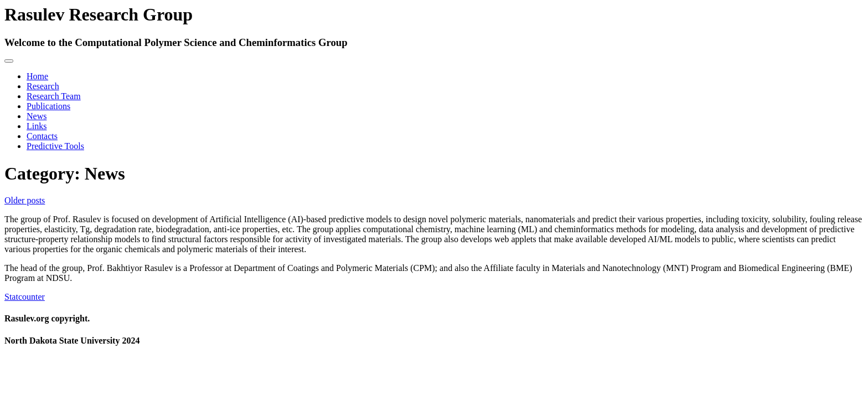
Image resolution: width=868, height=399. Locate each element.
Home (37, 76)
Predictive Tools (55, 146)
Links (37, 126)
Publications (48, 106)
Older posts (25, 200)
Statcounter (25, 297)
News (37, 116)
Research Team (54, 96)
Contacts (42, 136)
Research (43, 86)
